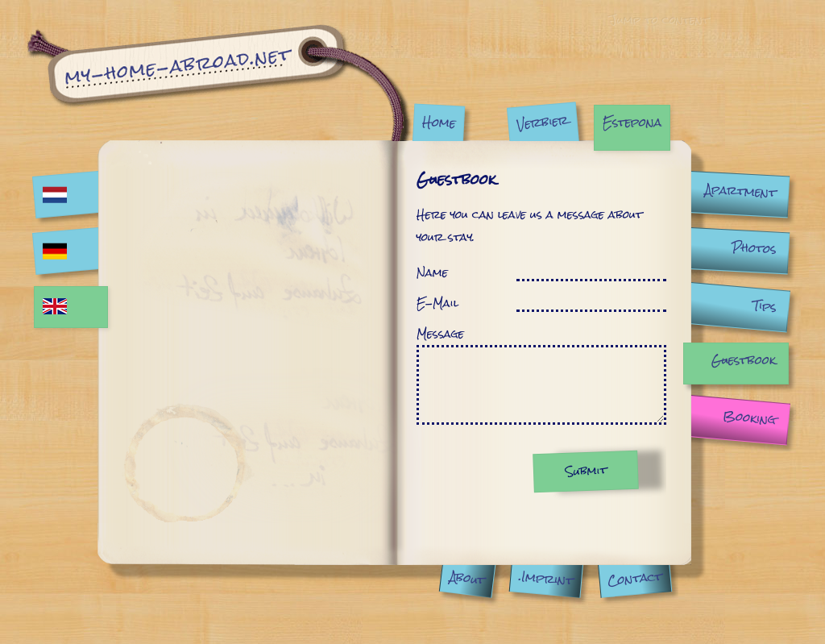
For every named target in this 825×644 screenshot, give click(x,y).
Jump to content (658, 19)
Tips (765, 306)
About (467, 578)
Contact (634, 578)
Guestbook (744, 360)
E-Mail (437, 303)
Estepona (632, 122)
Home (439, 122)
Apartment (740, 191)
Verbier (542, 122)
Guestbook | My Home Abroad (219, 83)
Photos (754, 248)
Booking (749, 418)
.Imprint (546, 578)
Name (432, 272)
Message (440, 334)
